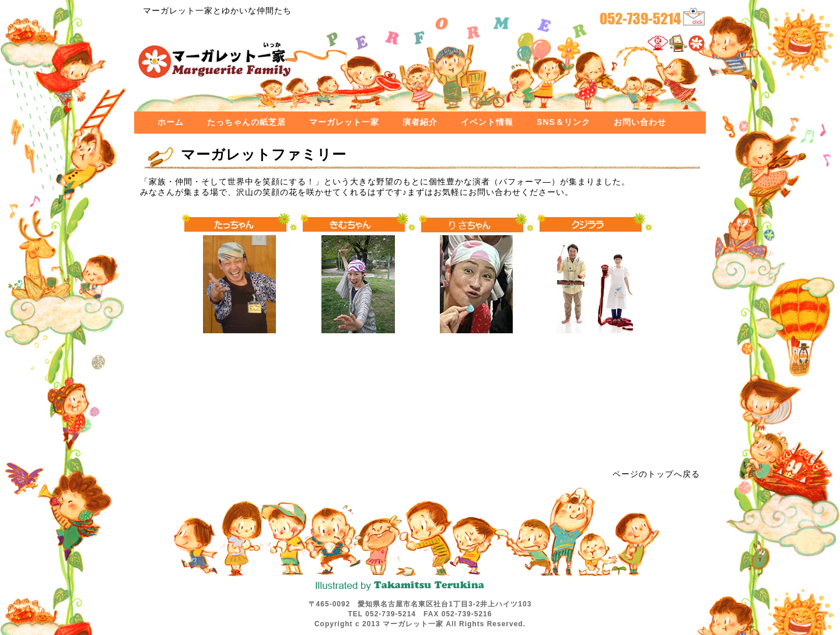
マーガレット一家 (344, 122)
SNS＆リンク (563, 122)
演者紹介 (420, 122)
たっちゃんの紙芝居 (246, 122)
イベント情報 (487, 122)
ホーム (171, 122)
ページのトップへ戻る (656, 474)
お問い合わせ (640, 122)
